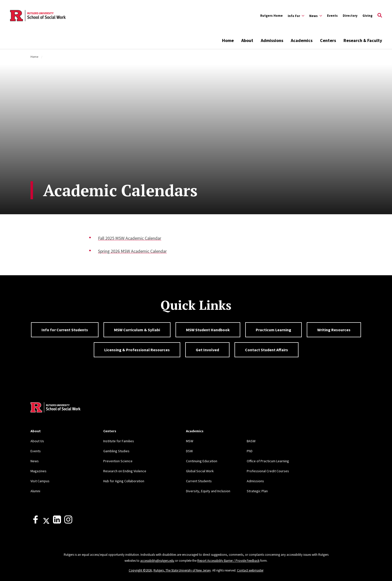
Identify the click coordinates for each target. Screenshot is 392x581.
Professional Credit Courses (268, 471)
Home (228, 40)
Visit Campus (40, 481)
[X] (46, 522)
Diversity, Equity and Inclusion (208, 491)
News (35, 461)
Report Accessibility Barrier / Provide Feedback (228, 561)
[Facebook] (35, 522)
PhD (250, 451)
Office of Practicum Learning (268, 461)
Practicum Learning (273, 330)
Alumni (35, 491)
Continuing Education (202, 461)
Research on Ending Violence (125, 471)
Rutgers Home (271, 16)
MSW (190, 441)
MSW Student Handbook (208, 330)
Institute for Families (119, 441)
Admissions (272, 40)
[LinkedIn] (57, 522)
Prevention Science (118, 461)
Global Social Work (200, 471)
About (247, 40)
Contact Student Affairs (266, 350)
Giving (367, 16)
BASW (251, 441)
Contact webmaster (250, 570)
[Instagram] (68, 522)
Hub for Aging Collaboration (124, 481)
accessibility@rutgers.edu (157, 561)
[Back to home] (55, 408)
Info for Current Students (65, 330)
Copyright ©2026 (140, 570)
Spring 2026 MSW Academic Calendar (132, 251)
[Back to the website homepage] (38, 16)
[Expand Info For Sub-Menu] (296, 16)
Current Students (199, 481)
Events (332, 16)
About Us (37, 441)
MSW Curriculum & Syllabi (137, 330)
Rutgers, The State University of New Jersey (182, 570)
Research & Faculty (363, 40)
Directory (350, 16)
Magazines (38, 471)
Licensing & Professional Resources (137, 350)
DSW (189, 451)
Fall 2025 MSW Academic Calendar (130, 238)
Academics (302, 40)
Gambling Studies (116, 451)
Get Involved (207, 350)
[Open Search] (380, 16)
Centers (328, 40)
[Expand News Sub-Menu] (316, 16)
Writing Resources (334, 330)
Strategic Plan (257, 491)
